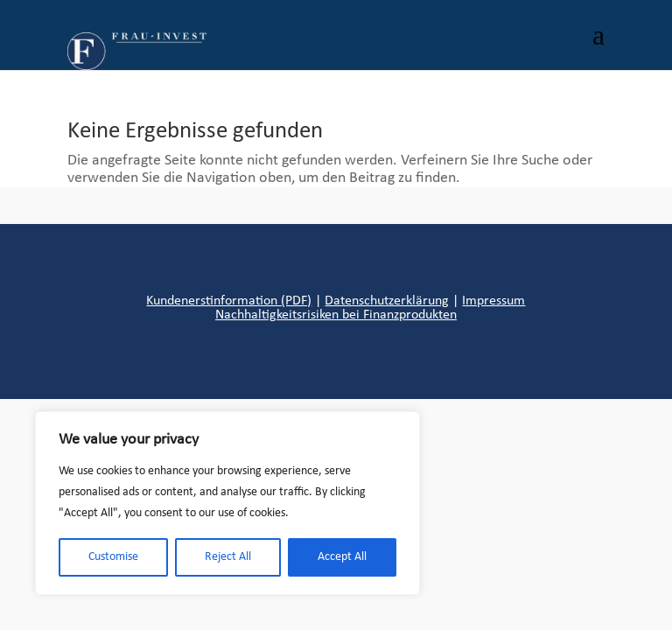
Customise (113, 557)
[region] (227, 503)
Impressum (493, 301)
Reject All (228, 557)
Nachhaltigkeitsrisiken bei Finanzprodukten (336, 315)
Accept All (342, 557)
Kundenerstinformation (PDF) (229, 301)
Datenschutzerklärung (387, 301)
